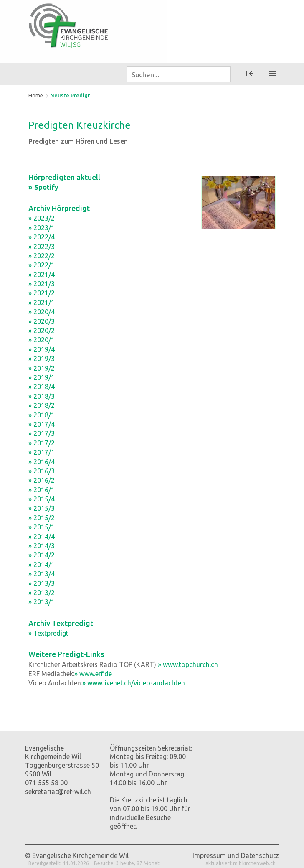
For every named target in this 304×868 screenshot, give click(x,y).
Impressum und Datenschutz (236, 855)
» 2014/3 (42, 546)
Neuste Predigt (70, 95)
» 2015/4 (42, 499)
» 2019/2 (42, 368)
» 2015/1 (42, 527)
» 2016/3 (42, 471)
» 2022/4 (42, 237)
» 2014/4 (42, 537)
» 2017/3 (42, 433)
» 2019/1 (42, 377)
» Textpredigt (48, 633)
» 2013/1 (42, 602)
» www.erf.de (93, 674)
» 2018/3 (42, 396)
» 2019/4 (42, 349)
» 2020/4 (42, 312)
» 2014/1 (42, 565)
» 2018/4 (42, 387)
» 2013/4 (42, 574)
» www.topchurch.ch (188, 664)
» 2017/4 (42, 424)
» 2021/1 (42, 303)
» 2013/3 (42, 583)
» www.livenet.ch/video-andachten (134, 683)
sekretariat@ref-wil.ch (58, 792)
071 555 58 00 (46, 783)
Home (36, 95)
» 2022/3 (42, 247)
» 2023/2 (42, 218)
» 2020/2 (42, 331)
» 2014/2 (42, 555)
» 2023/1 (42, 228)
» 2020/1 (42, 340)
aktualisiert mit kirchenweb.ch (241, 863)
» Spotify (43, 187)
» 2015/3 (42, 508)
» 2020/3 (42, 321)
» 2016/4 (42, 462)
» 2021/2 (42, 293)
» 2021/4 (42, 275)
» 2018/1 (42, 415)
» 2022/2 (42, 256)
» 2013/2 (42, 593)
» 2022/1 (42, 265)
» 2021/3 (42, 284)
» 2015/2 (42, 518)
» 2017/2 (42, 443)
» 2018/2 (42, 405)
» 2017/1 (42, 452)
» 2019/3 (42, 359)
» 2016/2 (42, 480)
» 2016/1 (42, 490)
